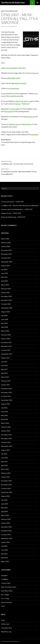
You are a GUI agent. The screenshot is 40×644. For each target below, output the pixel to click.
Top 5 (3, 606)
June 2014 (5, 504)
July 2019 (4, 269)
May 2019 (4, 277)
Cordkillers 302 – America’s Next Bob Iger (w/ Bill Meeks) (20, 206)
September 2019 (7, 262)
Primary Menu (37, 3)
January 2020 (5, 246)
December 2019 (6, 250)
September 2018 (7, 308)
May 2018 (4, 323)
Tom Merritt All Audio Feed (13, 3)
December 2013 (6, 527)
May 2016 (4, 415)
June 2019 (5, 273)
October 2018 (6, 304)
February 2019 (6, 289)
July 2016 (4, 408)
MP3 (3, 63)
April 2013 (4, 558)
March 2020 (5, 239)
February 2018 (6, 335)
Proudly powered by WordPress (10, 641)
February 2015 (6, 473)
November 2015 (6, 438)
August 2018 (5, 312)
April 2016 (4, 419)
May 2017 (4, 369)
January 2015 (5, 477)
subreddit (35, 134)
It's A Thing (5, 598)
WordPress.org (6, 632)
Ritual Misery (27, 124)
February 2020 (6, 243)
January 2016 (5, 431)
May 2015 (4, 462)
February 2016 (6, 427)
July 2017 (4, 362)
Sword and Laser (7, 602)
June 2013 (5, 550)
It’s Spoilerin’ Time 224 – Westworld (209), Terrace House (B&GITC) (20, 171)
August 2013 (5, 542)
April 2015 (4, 465)
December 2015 (6, 435)
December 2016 (6, 389)
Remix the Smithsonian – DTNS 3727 (13, 217)
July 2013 (4, 546)
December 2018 (6, 296)
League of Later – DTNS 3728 (11, 213)
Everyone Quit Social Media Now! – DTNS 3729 (17, 209)
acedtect (13, 26)
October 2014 (6, 488)
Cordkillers (5, 579)
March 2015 (5, 469)
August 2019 (5, 266)
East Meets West (7, 591)
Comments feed (6, 628)
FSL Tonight (5, 595)
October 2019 (6, 258)
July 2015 (4, 454)
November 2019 (6, 254)
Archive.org (34, 73)
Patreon (18, 104)
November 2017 (6, 346)
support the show (22, 101)
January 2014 (5, 523)
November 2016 (6, 392)
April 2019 (4, 281)
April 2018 (4, 327)
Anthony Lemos (14, 124)
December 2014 (6, 481)
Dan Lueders (16, 109)
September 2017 (7, 354)
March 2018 (5, 331)
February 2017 (6, 381)
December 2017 (6, 342)
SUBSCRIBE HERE (13, 78)
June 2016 (5, 412)
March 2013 (5, 561)
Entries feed (5, 624)
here (3, 145)
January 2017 (5, 385)
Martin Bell (8, 111)
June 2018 (5, 319)
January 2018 (5, 339)
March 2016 (5, 423)
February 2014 (6, 519)
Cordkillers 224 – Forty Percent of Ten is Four (20, 162)
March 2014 (5, 515)
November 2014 (6, 485)
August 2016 (5, 404)
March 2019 (5, 285)
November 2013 (6, 531)
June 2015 (5, 458)
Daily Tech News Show (9, 11)
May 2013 (4, 554)
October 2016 (6, 396)
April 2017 (4, 373)
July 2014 (4, 500)
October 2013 (6, 535)
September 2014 (7, 492)
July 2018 (4, 316)
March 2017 (5, 377)
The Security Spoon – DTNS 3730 (12, 202)
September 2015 (7, 446)
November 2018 (6, 300)
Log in (3, 620)
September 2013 (7, 538)
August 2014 (5, 496)
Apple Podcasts (21, 83)
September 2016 (7, 400)
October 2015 (6, 442)
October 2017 (6, 350)
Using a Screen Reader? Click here (13, 68)
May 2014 (4, 508)
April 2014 (4, 511)
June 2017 (5, 365)
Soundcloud (15, 88)
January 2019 (5, 292)
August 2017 (5, 358)
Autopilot (4, 575)
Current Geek (6, 583)
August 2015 (5, 450)
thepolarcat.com (29, 116)
